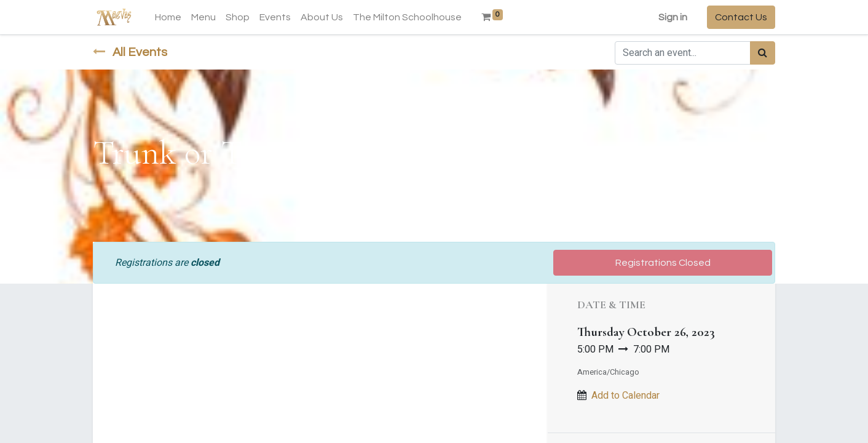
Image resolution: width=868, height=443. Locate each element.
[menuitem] (168, 17)
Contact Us (741, 17)
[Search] (763, 53)
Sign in (673, 17)
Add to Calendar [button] (625, 396)
